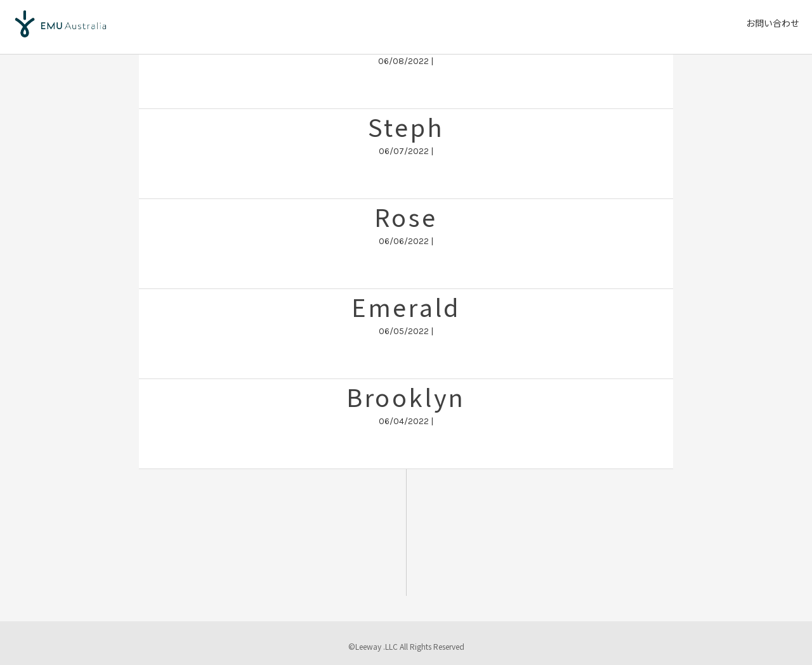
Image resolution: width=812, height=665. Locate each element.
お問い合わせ (773, 23)
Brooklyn (406, 397)
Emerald (406, 307)
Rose (406, 216)
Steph (406, 126)
